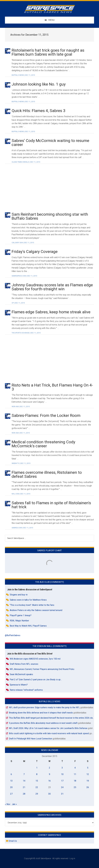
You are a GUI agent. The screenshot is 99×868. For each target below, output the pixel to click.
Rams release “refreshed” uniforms (26, 690)
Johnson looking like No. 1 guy (39, 84)
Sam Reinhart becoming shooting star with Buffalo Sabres (50, 216)
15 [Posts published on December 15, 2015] (37, 781)
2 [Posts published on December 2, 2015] (50, 768)
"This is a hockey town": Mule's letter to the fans (32, 605)
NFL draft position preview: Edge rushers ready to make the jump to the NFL (44, 707)
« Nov (8, 804)
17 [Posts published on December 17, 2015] (62, 781)
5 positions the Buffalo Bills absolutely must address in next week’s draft (43, 723)
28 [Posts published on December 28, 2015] (24, 794)
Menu (52, 20)
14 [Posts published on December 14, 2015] (24, 781)
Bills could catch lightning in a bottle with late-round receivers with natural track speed (49, 733)
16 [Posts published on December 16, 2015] (49, 781)
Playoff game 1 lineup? (21, 615)
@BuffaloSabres (13, 635)
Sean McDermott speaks (21, 674)
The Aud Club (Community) (50, 582)
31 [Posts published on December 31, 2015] (62, 794)
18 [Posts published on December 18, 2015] (75, 781)
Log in (72, 858)
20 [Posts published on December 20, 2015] (11, 787)
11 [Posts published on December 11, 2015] (75, 774)
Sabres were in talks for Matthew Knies (28, 600)
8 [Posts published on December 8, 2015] (37, 774)
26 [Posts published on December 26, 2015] (88, 787)
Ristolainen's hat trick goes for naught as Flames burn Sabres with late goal (48, 52)
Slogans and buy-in (19, 595)
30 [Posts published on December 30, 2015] (49, 794)
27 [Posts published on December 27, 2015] (11, 794)
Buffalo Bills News (50, 701)
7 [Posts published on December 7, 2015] (24, 774)
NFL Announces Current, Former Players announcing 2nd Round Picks (42, 669)
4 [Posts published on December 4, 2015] (75, 768)
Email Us (11, 841)
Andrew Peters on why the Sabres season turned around (36, 610)
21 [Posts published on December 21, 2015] (24, 787)
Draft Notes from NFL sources (24, 664)
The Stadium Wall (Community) (50, 646)
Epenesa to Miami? (19, 685)
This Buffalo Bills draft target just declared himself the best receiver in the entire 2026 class (52, 718)
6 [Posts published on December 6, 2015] (11, 774)
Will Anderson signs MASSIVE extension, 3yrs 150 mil (35, 659)
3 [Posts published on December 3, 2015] (62, 768)
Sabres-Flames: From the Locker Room (46, 415)
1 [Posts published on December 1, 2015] (37, 768)
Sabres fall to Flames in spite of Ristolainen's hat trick (51, 505)
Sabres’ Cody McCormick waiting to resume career (50, 143)
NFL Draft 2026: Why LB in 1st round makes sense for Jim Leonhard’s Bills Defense (48, 728)
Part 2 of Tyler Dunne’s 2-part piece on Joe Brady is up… (36, 680)
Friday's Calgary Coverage (35, 252)
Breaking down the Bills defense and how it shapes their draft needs (41, 713)
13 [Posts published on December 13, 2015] (11, 781)
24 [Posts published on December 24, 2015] (62, 787)
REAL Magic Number (19, 621)
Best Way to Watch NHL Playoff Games (28, 626)
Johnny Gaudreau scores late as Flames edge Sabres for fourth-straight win (52, 287)
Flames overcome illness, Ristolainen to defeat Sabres (47, 474)
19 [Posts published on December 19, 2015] (88, 781)
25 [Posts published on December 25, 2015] (75, 787)
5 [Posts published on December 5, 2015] (88, 768)
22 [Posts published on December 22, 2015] (37, 787)
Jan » (14, 804)
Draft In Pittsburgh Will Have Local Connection (31, 739)
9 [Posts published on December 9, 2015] (50, 774)
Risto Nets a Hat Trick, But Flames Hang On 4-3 (52, 387)
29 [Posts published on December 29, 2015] (37, 794)
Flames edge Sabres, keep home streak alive (51, 312)
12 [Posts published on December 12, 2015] (88, 774)
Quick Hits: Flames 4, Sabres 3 (38, 111)
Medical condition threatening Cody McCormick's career (43, 444)
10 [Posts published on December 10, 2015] (62, 774)
